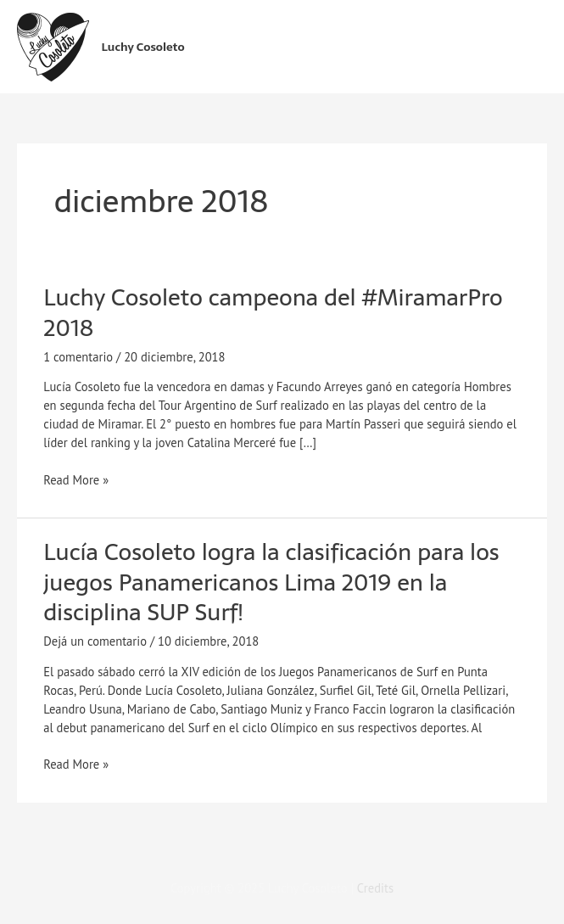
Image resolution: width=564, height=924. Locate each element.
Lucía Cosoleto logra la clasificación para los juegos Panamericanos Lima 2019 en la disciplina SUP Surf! (271, 582)
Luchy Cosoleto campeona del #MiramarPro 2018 (273, 313)
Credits (375, 888)
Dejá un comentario (95, 641)
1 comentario (78, 357)
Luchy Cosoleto (143, 47)
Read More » (76, 479)
